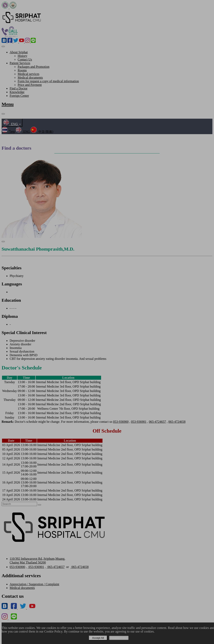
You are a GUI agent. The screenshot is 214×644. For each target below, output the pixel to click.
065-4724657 (157, 422)
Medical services (28, 74)
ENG (12, 124)
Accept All (98, 638)
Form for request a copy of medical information (48, 81)
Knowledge (17, 92)
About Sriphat (19, 52)
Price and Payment (30, 85)
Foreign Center (19, 96)
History (22, 56)
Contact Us (25, 59)
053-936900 (121, 422)
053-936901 (139, 422)
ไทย (8, 132)
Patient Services (20, 63)
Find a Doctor (19, 88)
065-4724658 (177, 422)
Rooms (22, 70)
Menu (8, 104)
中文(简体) (42, 132)
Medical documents (30, 78)
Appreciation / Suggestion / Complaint (34, 584)
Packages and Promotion (33, 67)
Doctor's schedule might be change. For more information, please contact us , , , (94, 422)
